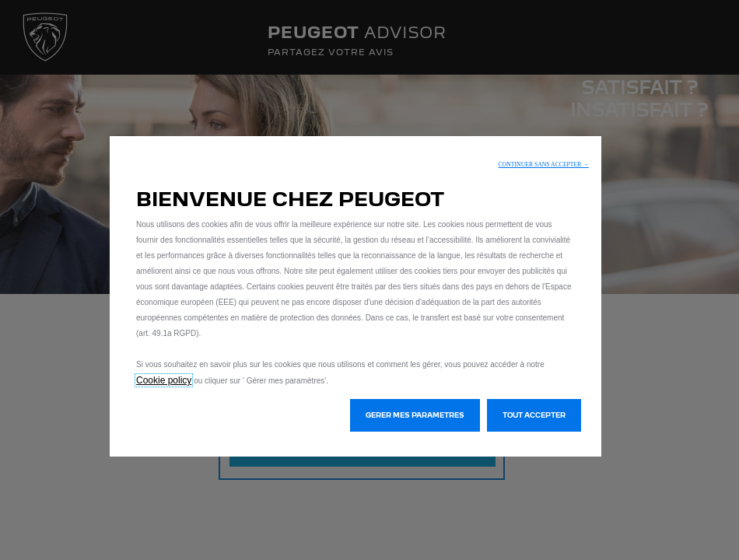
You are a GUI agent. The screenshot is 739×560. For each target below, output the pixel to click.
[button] (544, 164)
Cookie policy (164, 380)
